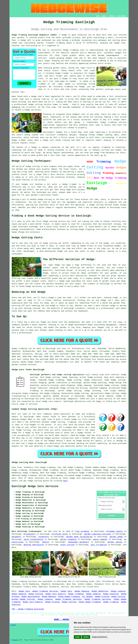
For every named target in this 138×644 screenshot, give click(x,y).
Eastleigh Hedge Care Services (35, 486)
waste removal (100, 539)
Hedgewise (15, 640)
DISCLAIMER (121, 16)
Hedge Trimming (76, 594)
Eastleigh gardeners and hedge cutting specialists (57, 375)
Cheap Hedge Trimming (69, 597)
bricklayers (29, 534)
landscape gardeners (79, 542)
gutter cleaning (68, 539)
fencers (46, 542)
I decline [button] (86, 637)
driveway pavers (115, 531)
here (65, 481)
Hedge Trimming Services (45, 591)
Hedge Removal (49, 597)
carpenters (44, 537)
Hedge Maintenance (31, 597)
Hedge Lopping (118, 591)
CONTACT (112, 16)
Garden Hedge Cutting (23, 599)
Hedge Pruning (102, 597)
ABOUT (104, 16)
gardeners (17, 537)
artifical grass (60, 534)
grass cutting (67, 545)
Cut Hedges (87, 597)
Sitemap (13, 625)
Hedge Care (24, 591)
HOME (98, 16)
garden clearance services (98, 534)
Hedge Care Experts (56, 594)
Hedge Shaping (82, 591)
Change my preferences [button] (100, 637)
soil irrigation (99, 545)
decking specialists (34, 545)
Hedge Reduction (100, 591)
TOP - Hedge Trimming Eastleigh (28, 609)
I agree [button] (78, 637)
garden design (115, 542)
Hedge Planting (111, 594)
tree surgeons (82, 531)
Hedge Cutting (36, 594)
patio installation (34, 539)
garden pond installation (79, 537)
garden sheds (116, 537)
